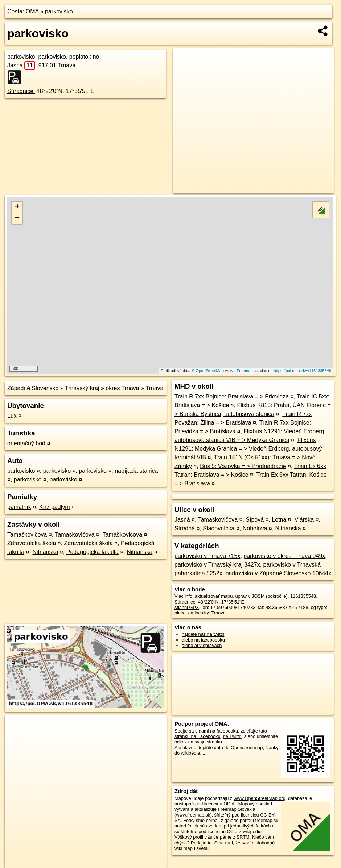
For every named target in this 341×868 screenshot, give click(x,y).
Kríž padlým (54, 507)
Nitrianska (45, 552)
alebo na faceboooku (203, 640)
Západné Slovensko (33, 388)
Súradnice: (21, 91)
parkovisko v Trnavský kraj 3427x (217, 565)
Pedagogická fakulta (93, 552)
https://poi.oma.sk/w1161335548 (303, 371)
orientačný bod (26, 443)
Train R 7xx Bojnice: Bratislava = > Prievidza (232, 397)
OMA (32, 11)
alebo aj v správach (202, 645)
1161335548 (303, 596)
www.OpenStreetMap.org (260, 798)
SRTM (243, 837)
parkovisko (59, 11)
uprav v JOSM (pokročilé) (261, 596)
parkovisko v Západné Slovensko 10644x (279, 573)
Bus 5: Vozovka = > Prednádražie (243, 466)
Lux (12, 416)
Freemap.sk (247, 371)
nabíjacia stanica (136, 471)
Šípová (255, 520)
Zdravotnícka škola (32, 543)
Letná (279, 520)
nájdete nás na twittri (203, 634)
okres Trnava (122, 388)
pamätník (19, 507)
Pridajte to (201, 843)
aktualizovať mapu (214, 596)
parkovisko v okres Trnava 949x (284, 556)
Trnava (154, 388)
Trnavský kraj (82, 388)
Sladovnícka (219, 528)
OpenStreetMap (210, 371)
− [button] (17, 218)
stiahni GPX (187, 607)
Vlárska (304, 520)
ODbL (229, 804)
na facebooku (224, 731)
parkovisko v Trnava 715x (207, 556)
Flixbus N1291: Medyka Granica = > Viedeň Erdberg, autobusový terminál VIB (248, 449)
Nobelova (255, 528)
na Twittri (232, 736)
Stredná (185, 528)
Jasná (21, 65)
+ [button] (17, 207)
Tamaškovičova (27, 535)
